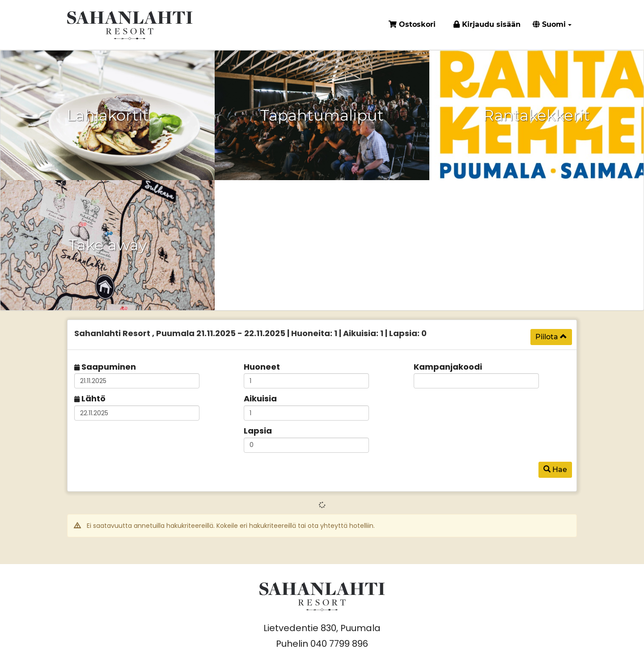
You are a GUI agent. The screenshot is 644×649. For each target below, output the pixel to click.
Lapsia (258, 431)
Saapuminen (109, 367)
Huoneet (262, 367)
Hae (555, 470)
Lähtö (93, 398)
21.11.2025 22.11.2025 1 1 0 (250, 333)
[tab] (322, 335)
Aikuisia (260, 398)
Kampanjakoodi (448, 367)
